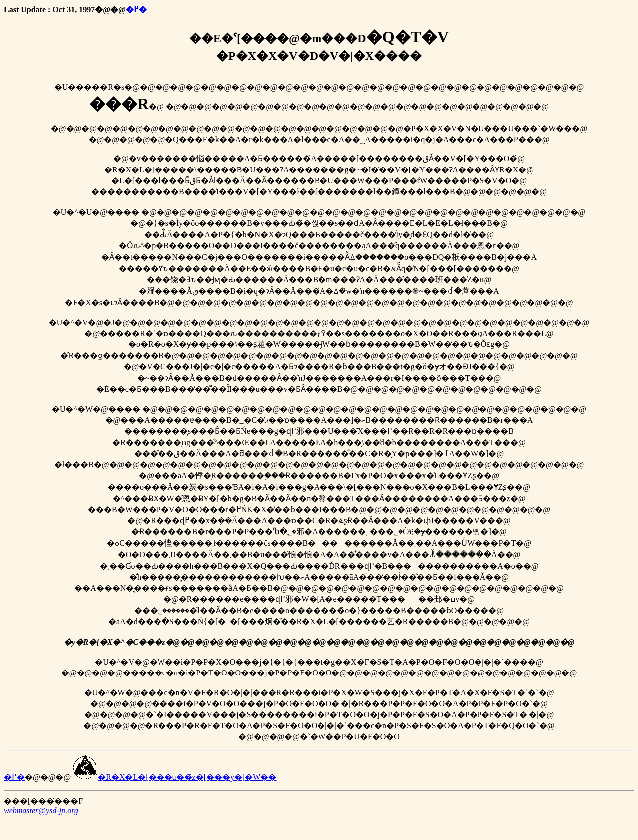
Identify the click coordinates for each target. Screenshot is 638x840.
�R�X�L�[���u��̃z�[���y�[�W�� (174, 777)
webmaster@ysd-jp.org (41, 810)
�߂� (136, 10)
